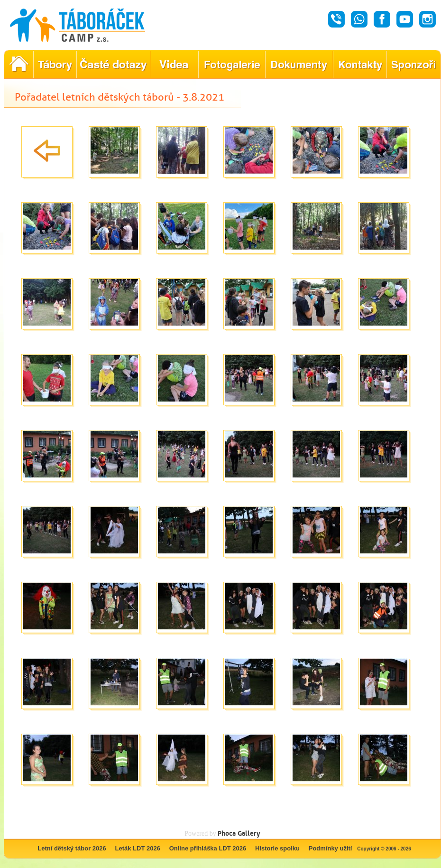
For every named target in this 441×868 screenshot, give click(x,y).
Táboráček (78, 25)
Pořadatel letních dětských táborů (18, 65)
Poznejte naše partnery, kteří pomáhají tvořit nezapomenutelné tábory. (414, 65)
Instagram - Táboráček (427, 19)
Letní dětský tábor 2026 (72, 848)
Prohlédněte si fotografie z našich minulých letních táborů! (232, 65)
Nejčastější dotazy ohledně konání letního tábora (114, 65)
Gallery (249, 833)
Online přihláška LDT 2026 (208, 848)
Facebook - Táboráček (382, 19)
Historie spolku (277, 848)
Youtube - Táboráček (405, 19)
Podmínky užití (331, 848)
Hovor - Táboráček (336, 19)
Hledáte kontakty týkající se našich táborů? (360, 65)
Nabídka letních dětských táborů (55, 65)
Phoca (227, 833)
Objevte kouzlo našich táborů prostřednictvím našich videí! (175, 65)
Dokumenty (299, 65)
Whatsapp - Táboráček (359, 19)
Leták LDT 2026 (138, 848)
